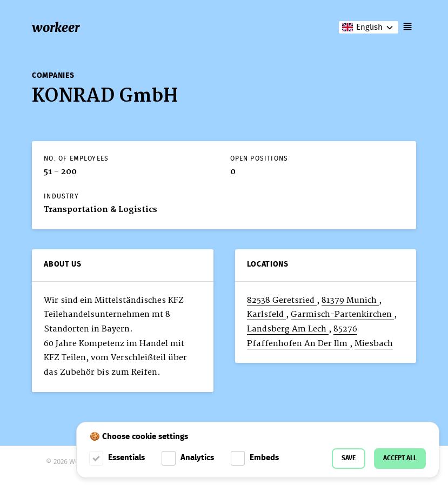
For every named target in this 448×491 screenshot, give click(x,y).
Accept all (400, 458)
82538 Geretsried (282, 300)
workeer (56, 27)
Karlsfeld (266, 314)
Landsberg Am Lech (288, 329)
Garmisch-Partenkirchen (342, 314)
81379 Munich (350, 300)
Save (349, 458)
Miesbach (374, 344)
